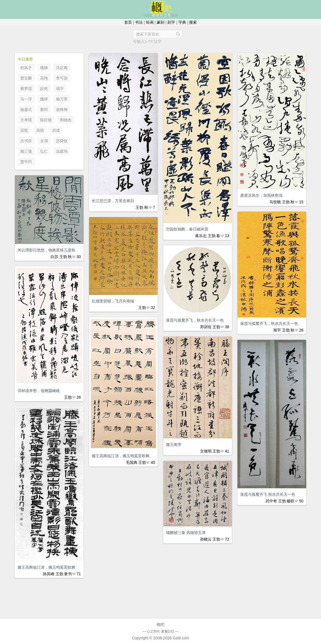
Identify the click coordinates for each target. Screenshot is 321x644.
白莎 (54, 257)
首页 (128, 22)
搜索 (193, 22)
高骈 (40, 130)
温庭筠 (62, 151)
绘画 (150, 22)
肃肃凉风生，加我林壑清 (261, 195)
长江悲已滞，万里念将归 (113, 201)
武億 (56, 130)
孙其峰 (49, 574)
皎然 (44, 89)
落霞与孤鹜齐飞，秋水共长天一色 (269, 324)
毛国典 (132, 462)
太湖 (44, 141)
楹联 (290, 501)
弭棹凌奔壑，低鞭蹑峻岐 (39, 391)
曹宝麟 (26, 78)
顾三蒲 (26, 151)
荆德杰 (66, 120)
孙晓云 (206, 539)
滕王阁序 (174, 445)
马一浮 (26, 99)
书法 (139, 22)
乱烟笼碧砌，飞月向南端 (113, 301)
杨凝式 (26, 109)
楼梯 (44, 68)
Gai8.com (181, 638)
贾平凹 (26, 162)
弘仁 (44, 151)
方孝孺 (26, 120)
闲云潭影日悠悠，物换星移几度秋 (46, 250)
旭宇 (277, 330)
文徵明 (206, 451)
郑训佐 (206, 327)
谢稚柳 (62, 109)
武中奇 (271, 501)
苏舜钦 (62, 141)
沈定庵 (62, 68)
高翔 (44, 78)
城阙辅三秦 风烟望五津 (186, 533)
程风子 (26, 68)
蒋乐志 (201, 236)
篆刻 (160, 22)
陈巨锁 (46, 120)
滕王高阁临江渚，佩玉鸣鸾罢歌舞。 (123, 456)
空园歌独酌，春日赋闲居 (187, 229)
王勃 (139, 207)
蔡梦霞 (26, 89)
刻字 (171, 22)
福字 (60, 89)
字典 (182, 22)
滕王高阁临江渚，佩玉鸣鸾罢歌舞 (46, 567)
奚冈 (44, 109)
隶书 (68, 574)
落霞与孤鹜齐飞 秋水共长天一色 (268, 494)
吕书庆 (26, 141)
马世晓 (275, 202)
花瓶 (24, 130)
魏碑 (44, 99)
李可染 (62, 78)
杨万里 (62, 99)
